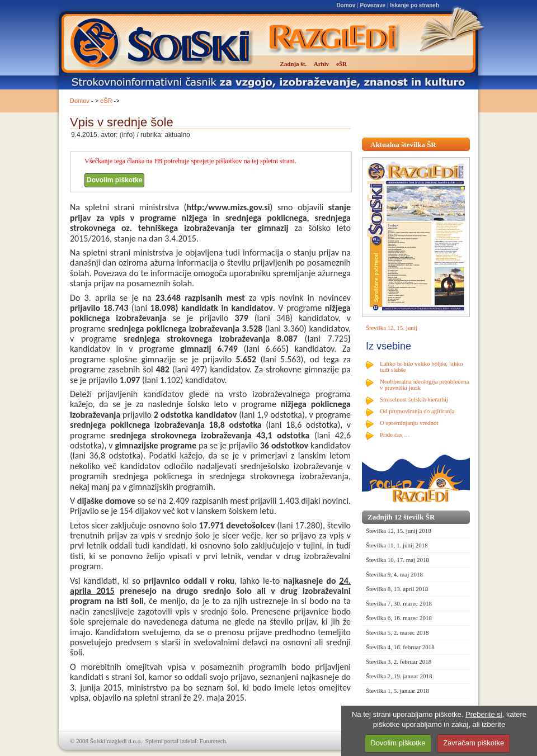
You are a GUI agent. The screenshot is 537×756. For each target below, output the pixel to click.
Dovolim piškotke (114, 180)
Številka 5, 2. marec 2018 (397, 632)
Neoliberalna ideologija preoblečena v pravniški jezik (424, 384)
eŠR (106, 101)
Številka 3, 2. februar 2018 (399, 661)
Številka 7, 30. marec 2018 (399, 603)
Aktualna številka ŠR (403, 145)
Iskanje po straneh (414, 5)
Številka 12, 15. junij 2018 (399, 531)
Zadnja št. (293, 64)
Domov (346, 5)
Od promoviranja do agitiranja (417, 411)
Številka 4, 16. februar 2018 (400, 647)
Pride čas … (395, 434)
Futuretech (213, 741)
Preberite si (484, 714)
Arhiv (322, 64)
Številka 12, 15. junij (392, 328)
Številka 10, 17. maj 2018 (397, 560)
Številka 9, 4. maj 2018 (394, 574)
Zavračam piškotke (474, 743)
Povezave (373, 5)
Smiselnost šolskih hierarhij (414, 399)
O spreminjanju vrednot (409, 423)
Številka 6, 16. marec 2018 (399, 618)
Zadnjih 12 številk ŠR (401, 517)
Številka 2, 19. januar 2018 (399, 676)
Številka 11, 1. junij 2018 (397, 545)
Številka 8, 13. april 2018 (397, 589)
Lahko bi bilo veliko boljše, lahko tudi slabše (421, 367)
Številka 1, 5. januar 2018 (397, 691)
